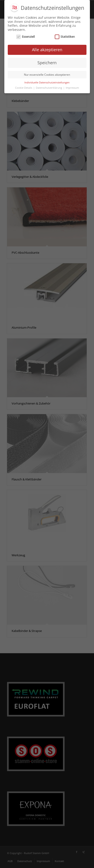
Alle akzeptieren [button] (47, 49)
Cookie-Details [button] (24, 87)
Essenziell (26, 36)
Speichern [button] (47, 62)
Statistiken (65, 36)
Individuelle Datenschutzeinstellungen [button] (47, 82)
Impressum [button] (72, 87)
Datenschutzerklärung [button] (49, 87)
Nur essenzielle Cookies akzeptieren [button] (47, 74)
